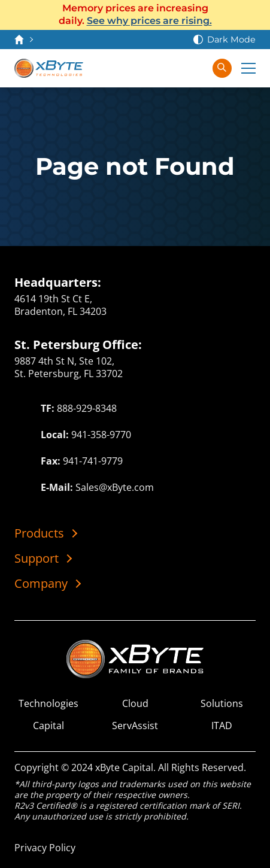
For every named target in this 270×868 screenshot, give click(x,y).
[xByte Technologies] (49, 68)
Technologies (48, 704)
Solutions (222, 704)
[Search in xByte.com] (222, 68)
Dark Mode (231, 40)
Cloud (135, 704)
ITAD (222, 726)
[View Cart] (172, 68)
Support (37, 559)
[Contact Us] (148, 68)
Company (41, 584)
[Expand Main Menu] (248, 68)
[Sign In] (196, 68)
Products (39, 533)
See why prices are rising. (149, 21)
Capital (48, 726)
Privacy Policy (45, 848)
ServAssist (135, 726)
